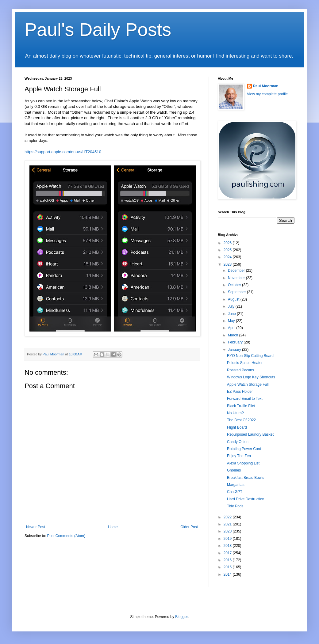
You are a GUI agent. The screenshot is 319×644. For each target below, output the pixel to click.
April (232, 328)
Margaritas (236, 485)
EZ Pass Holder (240, 392)
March (234, 335)
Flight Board (237, 427)
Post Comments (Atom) (66, 536)
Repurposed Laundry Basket (250, 434)
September (237, 292)
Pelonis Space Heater (245, 363)
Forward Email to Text (245, 399)
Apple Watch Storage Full (248, 385)
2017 (228, 553)
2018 (228, 546)
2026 (228, 243)
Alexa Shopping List (243, 463)
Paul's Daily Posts (98, 30)
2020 (228, 531)
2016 (228, 560)
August (234, 299)
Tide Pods (235, 506)
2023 (228, 264)
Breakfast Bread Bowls (246, 478)
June (232, 314)
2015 (228, 567)
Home (113, 527)
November (237, 278)
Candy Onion (238, 442)
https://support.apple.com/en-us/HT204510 (63, 152)
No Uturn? (235, 413)
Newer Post (36, 527)
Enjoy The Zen (239, 456)
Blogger (181, 617)
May (232, 321)
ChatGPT (235, 492)
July (232, 306)
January (235, 350)
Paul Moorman (266, 86)
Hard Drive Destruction (246, 499)
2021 (228, 524)
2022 (228, 517)
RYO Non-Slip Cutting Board (250, 356)
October (235, 285)
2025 (228, 250)
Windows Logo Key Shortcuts (251, 377)
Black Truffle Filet (241, 406)
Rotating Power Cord (244, 449)
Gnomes (234, 470)
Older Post (189, 527)
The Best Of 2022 (241, 420)
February (236, 342)
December (237, 271)
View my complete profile (267, 94)
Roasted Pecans (240, 370)
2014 (228, 574)
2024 (228, 257)
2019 (228, 539)
